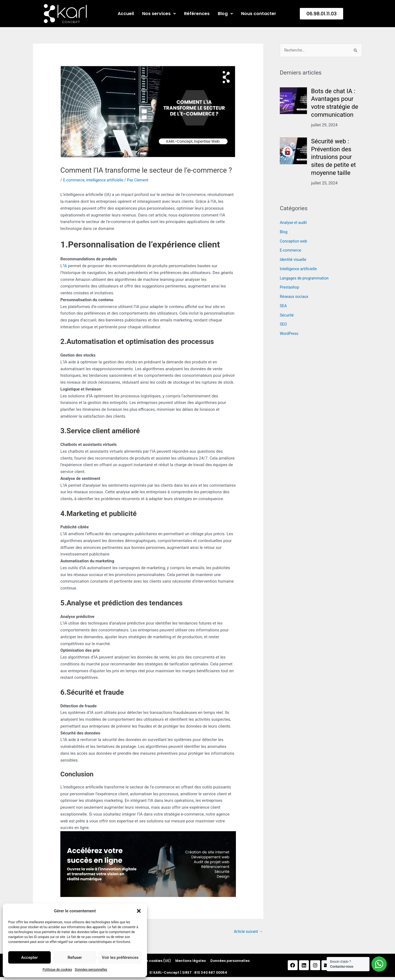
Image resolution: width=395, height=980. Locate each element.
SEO (284, 325)
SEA (283, 306)
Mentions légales (191, 963)
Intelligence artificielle (108, 180)
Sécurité (287, 316)
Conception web (295, 242)
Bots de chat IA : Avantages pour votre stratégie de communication (336, 103)
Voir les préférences (120, 958)
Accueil (126, 14)
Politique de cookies (57, 970)
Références (197, 14)
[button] (139, 911)
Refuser (75, 958)
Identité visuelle (294, 260)
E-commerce (75, 180)
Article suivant (247, 932)
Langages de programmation (306, 279)
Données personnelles (91, 970)
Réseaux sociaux (295, 297)
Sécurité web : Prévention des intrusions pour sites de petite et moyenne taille (335, 157)
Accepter (29, 958)
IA (65, 266)
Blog (225, 14)
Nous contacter (259, 14)
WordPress (290, 334)
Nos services (159, 14)
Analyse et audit (294, 223)
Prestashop (290, 288)
